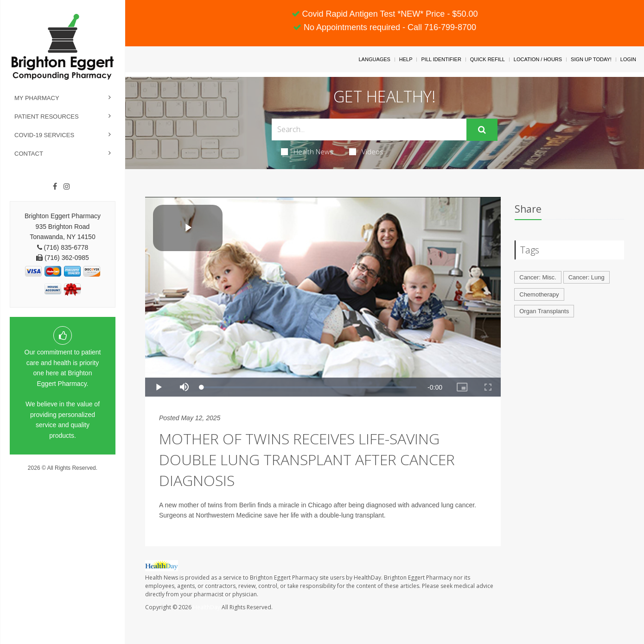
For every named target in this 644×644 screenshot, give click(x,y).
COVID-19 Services (44, 135)
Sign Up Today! (591, 59)
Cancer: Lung (587, 277)
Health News (307, 152)
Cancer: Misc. (538, 277)
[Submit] (482, 130)
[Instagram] (67, 187)
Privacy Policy (63, 477)
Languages (374, 59)
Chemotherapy (539, 294)
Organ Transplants (544, 311)
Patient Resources (47, 117)
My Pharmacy (37, 98)
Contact (29, 154)
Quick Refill (488, 59)
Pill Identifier (441, 59)
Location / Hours (538, 59)
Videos (366, 152)
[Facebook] (55, 187)
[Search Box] (369, 129)
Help (406, 59)
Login (628, 59)
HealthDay (207, 607)
